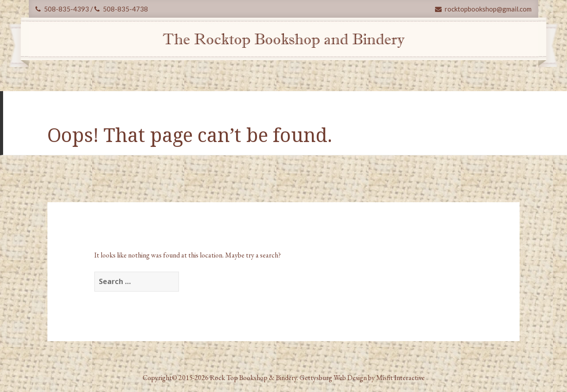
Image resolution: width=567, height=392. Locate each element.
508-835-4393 (62, 9)
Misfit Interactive (400, 378)
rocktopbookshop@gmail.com (483, 9)
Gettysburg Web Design (333, 378)
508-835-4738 (121, 9)
